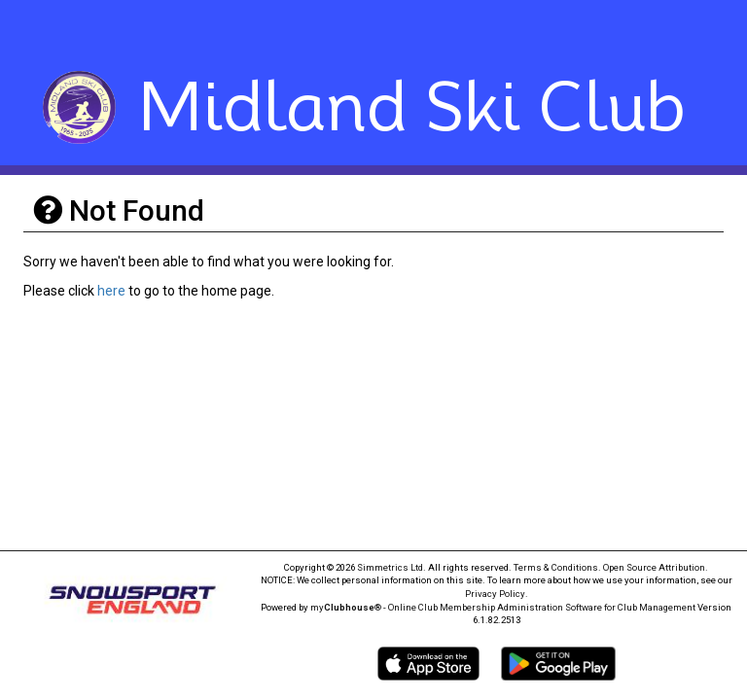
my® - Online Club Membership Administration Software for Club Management (503, 607)
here (111, 291)
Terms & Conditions (556, 567)
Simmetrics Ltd (390, 567)
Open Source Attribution (654, 567)
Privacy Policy (495, 594)
